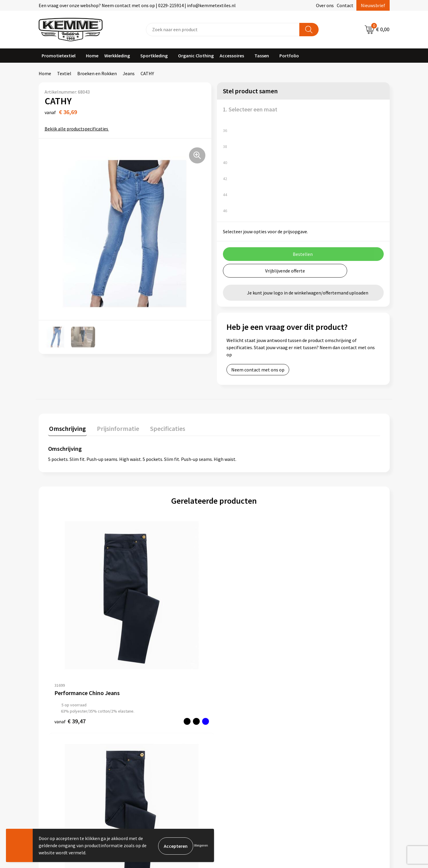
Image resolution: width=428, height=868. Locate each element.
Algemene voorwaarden (332, 706)
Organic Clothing (196, 56)
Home (92, 56)
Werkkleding (117, 56)
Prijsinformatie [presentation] (115, 428)
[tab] (67, 429)
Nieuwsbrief (373, 5)
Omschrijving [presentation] (67, 428)
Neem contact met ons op (258, 370)
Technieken (146, 742)
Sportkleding (154, 56)
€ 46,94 (236, 635)
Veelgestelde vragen (155, 724)
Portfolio (289, 56)
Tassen (262, 56)
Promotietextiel (59, 56)
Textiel (64, 73)
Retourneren (235, 724)
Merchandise (147, 751)
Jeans (129, 73)
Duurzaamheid (149, 733)
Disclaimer (319, 733)
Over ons (325, 5)
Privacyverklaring (326, 724)
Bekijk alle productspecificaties (78, 129)
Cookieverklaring (326, 715)
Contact (345, 5)
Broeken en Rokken (97, 73)
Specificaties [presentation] (163, 428)
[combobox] (223, 30)
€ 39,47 (70, 642)
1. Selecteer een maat (250, 109)
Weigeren (201, 845)
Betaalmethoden (239, 715)
